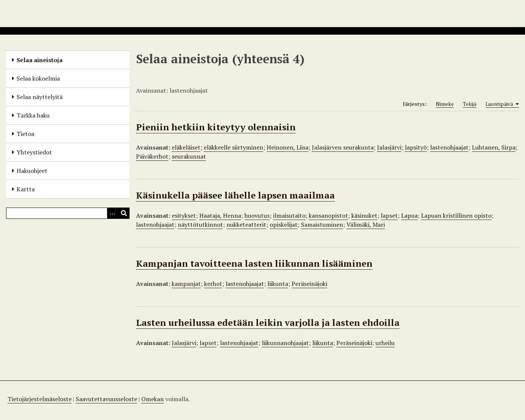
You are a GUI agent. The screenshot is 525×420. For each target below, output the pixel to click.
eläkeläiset (186, 147)
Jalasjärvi (389, 147)
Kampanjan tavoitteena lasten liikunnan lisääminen (254, 263)
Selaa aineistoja (40, 60)
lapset (389, 215)
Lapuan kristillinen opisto (456, 215)
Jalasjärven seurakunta (343, 147)
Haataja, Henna (220, 215)
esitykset (184, 215)
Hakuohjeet (32, 171)
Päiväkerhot (152, 156)
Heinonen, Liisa (288, 147)
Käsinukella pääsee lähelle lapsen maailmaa (235, 195)
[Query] (68, 213)
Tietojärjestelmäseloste (40, 399)
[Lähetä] (124, 213)
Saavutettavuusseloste (106, 399)
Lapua (409, 215)
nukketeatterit (246, 225)
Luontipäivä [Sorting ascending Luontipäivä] (502, 104)
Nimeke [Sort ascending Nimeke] (445, 104)
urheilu (385, 343)
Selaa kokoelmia (38, 78)
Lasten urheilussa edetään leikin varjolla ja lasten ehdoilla (268, 322)
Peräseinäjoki (309, 284)
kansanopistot (328, 215)
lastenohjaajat (449, 147)
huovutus (257, 215)
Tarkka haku (33, 115)
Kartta (26, 189)
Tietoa (25, 134)
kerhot (213, 284)
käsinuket (364, 215)
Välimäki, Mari (366, 225)
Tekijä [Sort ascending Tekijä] (470, 104)
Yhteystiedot (34, 152)
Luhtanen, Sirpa (494, 147)
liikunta (278, 284)
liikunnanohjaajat (285, 343)
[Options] (113, 213)
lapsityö (416, 147)
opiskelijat (284, 225)
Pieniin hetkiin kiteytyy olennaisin (216, 127)
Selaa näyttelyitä (40, 97)
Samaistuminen (322, 225)
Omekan (153, 399)
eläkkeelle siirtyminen (234, 147)
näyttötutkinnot (200, 225)
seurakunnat (189, 156)
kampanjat (186, 284)
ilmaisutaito (289, 215)
